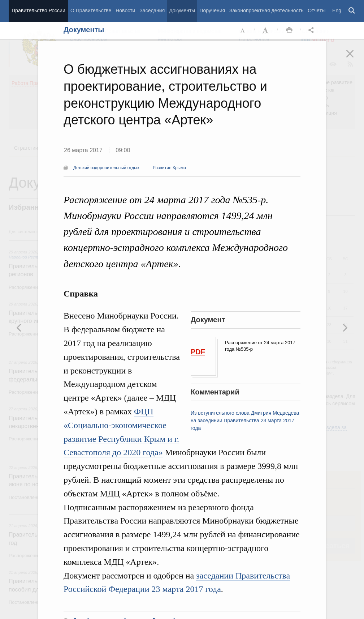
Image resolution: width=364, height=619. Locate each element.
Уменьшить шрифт (243, 30)
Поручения (212, 10)
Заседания (152, 10)
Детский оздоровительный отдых (106, 168)
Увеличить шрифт (266, 30)
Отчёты (317, 10)
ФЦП (144, 411)
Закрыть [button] (355, 59)
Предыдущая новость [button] (345, 328)
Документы (182, 10)
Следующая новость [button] (19, 328)
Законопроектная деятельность (266, 10)
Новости (125, 10)
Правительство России (38, 10)
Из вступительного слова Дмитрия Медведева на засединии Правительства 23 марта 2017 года (245, 421)
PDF (198, 352)
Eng (337, 10)
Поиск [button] (352, 11)
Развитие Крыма (169, 168)
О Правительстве (91, 10)
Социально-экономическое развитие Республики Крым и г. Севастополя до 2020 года (121, 439)
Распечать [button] (289, 30)
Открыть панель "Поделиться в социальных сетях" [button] (312, 30)
